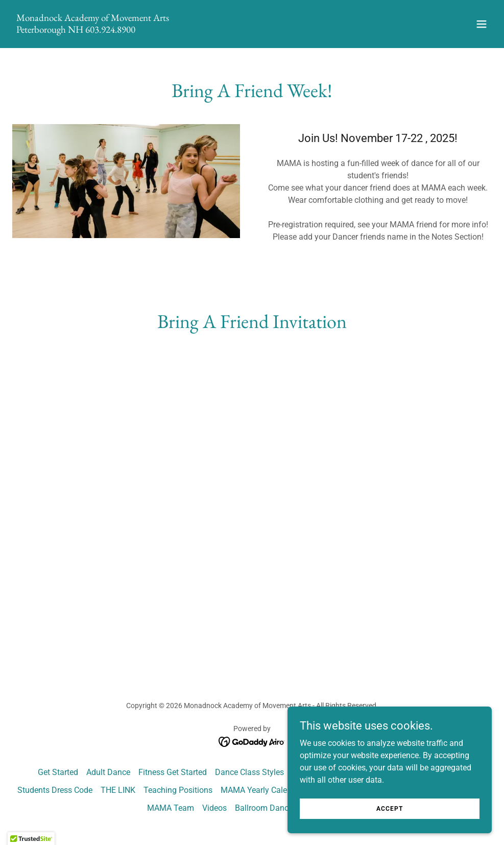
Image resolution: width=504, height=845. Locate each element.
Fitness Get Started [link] (173, 772)
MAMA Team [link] (171, 808)
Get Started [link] (58, 772)
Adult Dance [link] (108, 772)
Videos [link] (214, 808)
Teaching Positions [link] (178, 790)
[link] (93, 30)
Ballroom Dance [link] (264, 808)
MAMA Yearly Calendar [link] (262, 790)
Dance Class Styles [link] (249, 772)
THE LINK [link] (118, 790)
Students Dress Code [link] (55, 790)
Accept (390, 808)
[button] (482, 24)
